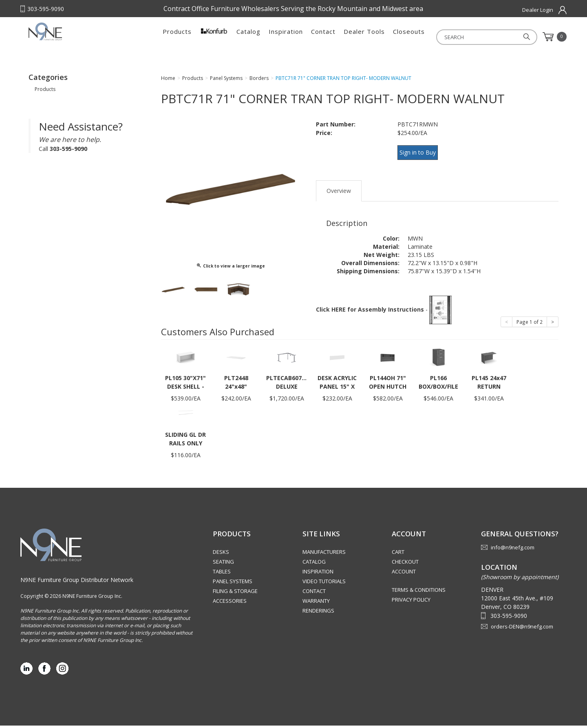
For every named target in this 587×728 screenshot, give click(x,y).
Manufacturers (324, 555)
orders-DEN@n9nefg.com (522, 629)
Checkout (405, 564)
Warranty (316, 604)
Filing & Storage (235, 594)
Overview (339, 193)
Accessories (230, 604)
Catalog (248, 37)
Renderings (318, 613)
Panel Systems (233, 584)
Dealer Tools (364, 37)
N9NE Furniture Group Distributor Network (77, 582)
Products (177, 37)
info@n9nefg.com (513, 550)
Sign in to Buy (421, 160)
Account (404, 574)
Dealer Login (538, 10)
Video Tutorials (324, 584)
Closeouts (409, 37)
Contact (323, 37)
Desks (221, 555)
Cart (398, 555)
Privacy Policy (411, 602)
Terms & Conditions (419, 593)
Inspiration (286, 37)
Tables (222, 574)
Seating (223, 564)
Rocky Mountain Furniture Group (79, 40)
